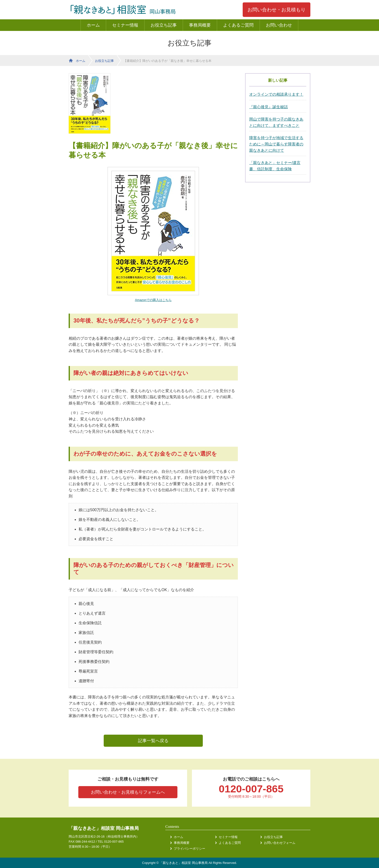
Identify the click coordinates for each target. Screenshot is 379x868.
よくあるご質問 (238, 25)
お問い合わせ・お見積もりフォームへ (128, 792)
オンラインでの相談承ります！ (276, 94)
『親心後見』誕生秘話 (269, 107)
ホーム (93, 25)
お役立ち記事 (164, 25)
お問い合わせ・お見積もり (277, 10)
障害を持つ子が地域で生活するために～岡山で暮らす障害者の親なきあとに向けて (276, 144)
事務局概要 (200, 25)
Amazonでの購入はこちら (153, 300)
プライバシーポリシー (189, 849)
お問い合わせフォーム (280, 843)
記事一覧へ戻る (153, 741)
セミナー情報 (125, 25)
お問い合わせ (279, 25)
